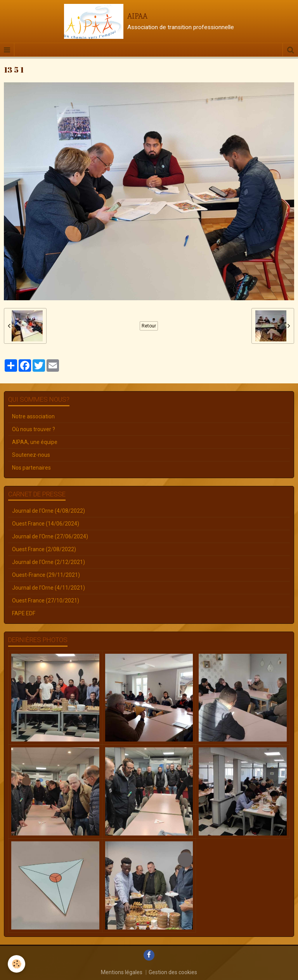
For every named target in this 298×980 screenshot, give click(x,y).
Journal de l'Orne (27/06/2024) (50, 536)
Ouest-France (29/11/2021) (46, 575)
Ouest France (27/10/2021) (46, 601)
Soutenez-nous (31, 455)
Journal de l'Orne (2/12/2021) (49, 562)
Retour (149, 326)
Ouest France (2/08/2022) (44, 549)
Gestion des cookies (173, 972)
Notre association (33, 416)
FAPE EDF (24, 613)
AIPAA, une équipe (35, 442)
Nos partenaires (31, 468)
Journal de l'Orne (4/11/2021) (49, 588)
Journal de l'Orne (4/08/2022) (49, 511)
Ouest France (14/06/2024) (46, 524)
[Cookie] (16, 964)
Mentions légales (122, 972)
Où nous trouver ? (34, 429)
